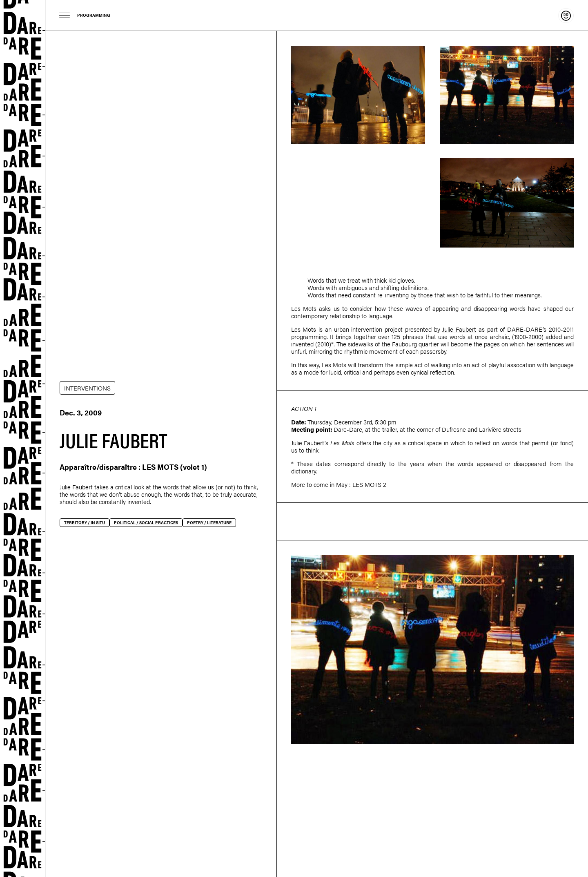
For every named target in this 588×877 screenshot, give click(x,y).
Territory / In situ (85, 522)
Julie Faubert (76, 487)
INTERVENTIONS (87, 388)
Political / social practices (146, 522)
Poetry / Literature (209, 522)
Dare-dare (23, 438)
